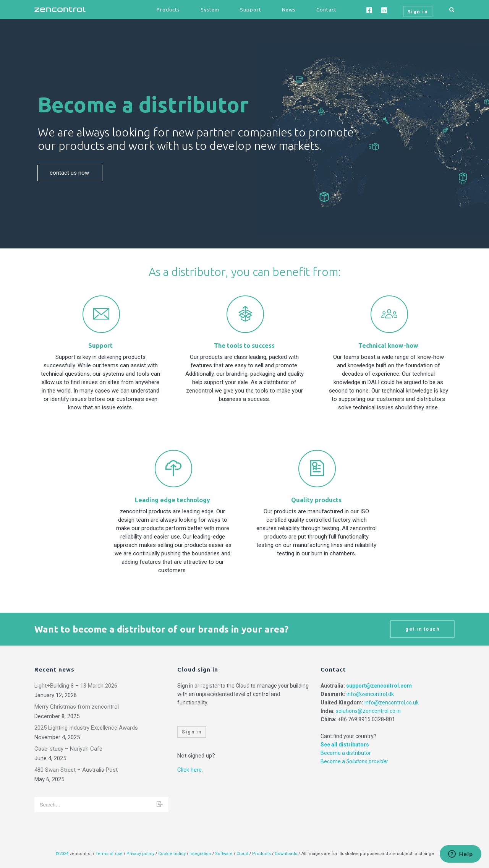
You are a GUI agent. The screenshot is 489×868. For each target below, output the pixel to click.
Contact (326, 10)
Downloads (286, 854)
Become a (354, 761)
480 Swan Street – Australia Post (76, 770)
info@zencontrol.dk (370, 694)
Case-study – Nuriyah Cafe (68, 749)
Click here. (190, 770)
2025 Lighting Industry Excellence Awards (86, 728)
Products (168, 10)
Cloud (243, 854)
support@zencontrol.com (379, 686)
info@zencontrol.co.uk (392, 703)
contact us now (70, 173)
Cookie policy (172, 854)
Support (251, 10)
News (289, 10)
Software (224, 854)
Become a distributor (346, 753)
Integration (200, 854)
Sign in (192, 732)
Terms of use (109, 854)
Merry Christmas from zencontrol (77, 707)
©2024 (62, 854)
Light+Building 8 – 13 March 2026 (76, 686)
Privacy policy (140, 854)
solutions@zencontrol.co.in (368, 711)
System (210, 10)
